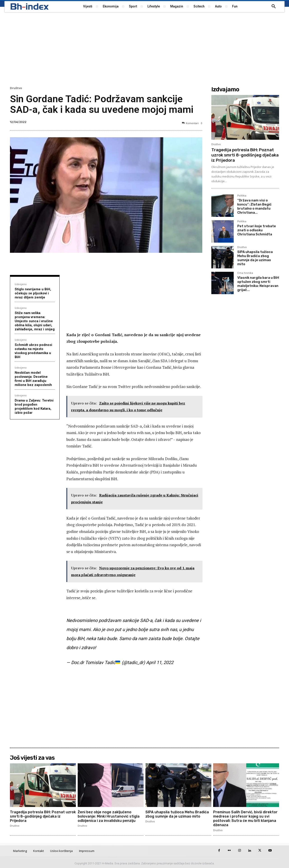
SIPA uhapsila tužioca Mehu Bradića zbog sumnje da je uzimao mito (255, 258)
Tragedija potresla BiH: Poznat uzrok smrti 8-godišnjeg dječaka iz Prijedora (245, 155)
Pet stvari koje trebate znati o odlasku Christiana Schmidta (257, 230)
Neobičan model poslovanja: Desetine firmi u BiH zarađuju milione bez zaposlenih (33, 379)
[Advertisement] (144, 49)
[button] (274, 7)
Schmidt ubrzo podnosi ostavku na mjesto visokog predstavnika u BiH (33, 351)
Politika (242, 196)
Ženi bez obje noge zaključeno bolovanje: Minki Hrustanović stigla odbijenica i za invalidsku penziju (109, 816)
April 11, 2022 (160, 662)
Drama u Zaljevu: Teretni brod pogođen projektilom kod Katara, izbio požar (34, 407)
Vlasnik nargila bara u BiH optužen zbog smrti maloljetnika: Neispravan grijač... (258, 284)
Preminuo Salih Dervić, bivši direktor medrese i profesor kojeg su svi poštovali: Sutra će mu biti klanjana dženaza (245, 819)
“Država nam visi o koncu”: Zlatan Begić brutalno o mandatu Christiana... (254, 206)
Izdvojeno (21, 284)
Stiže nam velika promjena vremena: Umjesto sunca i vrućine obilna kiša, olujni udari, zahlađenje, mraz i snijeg (35, 321)
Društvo (16, 88)
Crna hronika (245, 273)
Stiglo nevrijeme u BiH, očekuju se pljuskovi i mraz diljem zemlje (33, 293)
